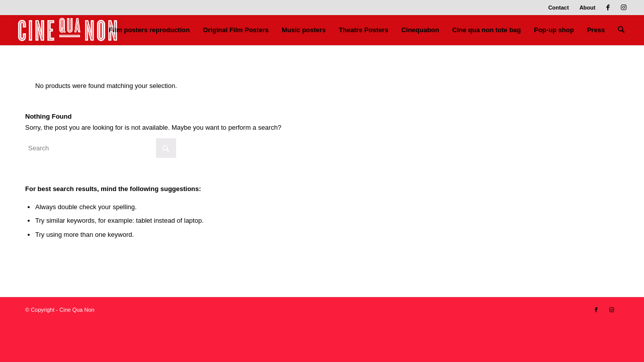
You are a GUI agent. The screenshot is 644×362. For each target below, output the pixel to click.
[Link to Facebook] (608, 8)
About (588, 8)
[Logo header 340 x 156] (68, 30)
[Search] (621, 30)
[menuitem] (559, 8)
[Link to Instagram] (623, 8)
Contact (559, 8)
